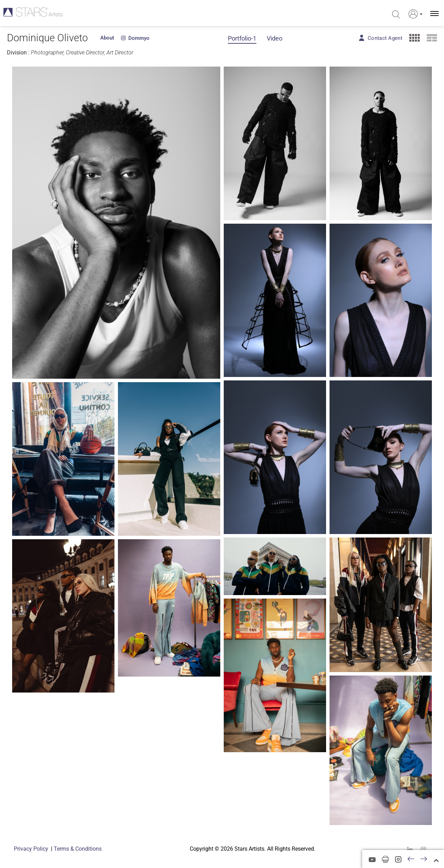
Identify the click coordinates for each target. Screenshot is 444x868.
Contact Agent (385, 38)
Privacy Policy (31, 849)
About (107, 38)
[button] (414, 14)
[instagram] (423, 849)
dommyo (135, 38)
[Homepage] (34, 14)
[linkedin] (410, 849)
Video (275, 38)
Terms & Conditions (78, 849)
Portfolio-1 (242, 38)
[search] (396, 15)
